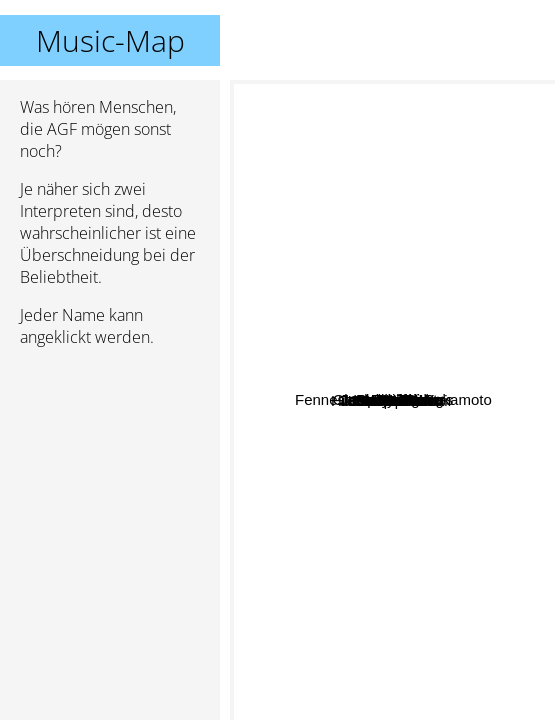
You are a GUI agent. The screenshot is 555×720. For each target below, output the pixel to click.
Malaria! (310, 559)
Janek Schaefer (354, 390)
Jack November (421, 349)
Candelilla (439, 394)
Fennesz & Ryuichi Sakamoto (349, 363)
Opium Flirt (305, 383)
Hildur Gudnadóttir (352, 462)
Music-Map (110, 40)
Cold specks (450, 441)
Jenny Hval (339, 167)
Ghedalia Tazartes (474, 417)
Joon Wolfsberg (434, 332)
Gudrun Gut (433, 506)
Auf (479, 481)
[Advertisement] (110, 469)
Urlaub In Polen (422, 459)
